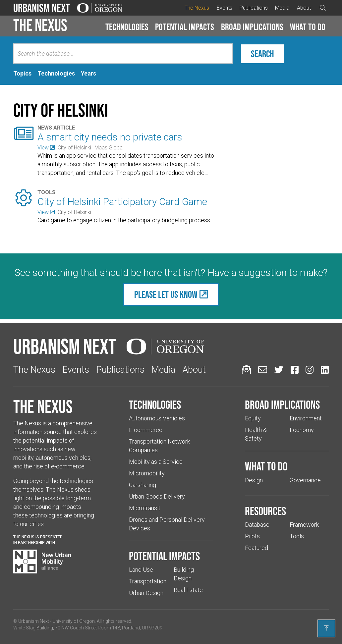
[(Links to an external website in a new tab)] (46, 148)
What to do (308, 27)
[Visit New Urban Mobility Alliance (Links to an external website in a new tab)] (42, 562)
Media (282, 8)
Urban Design (146, 593)
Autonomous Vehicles (157, 418)
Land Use (141, 570)
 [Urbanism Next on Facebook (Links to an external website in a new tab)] (295, 370)
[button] (127, 27)
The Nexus (197, 8)
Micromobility (147, 473)
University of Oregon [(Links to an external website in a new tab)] (74, 621)
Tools (297, 536)
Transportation (148, 581)
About (304, 8)
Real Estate (188, 590)
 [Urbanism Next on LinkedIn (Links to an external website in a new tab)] (325, 370)
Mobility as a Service (156, 462)
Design (254, 480)
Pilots (252, 536)
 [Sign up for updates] (246, 370)
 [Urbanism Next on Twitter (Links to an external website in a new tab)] (279, 370)
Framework (304, 525)
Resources (265, 511)
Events (225, 8)
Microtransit (145, 508)
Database (257, 525)
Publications (254, 8)
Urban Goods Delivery (157, 496)
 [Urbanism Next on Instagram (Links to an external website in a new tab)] (310, 370)
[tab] (22, 74)
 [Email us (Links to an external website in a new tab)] (263, 370)
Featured (256, 548)
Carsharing (142, 485)
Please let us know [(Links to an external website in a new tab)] (166, 294)
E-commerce (146, 430)
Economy (302, 430)
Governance (305, 480)
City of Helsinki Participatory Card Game (122, 202)
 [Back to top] (326, 628)
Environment (306, 418)
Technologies (127, 27)
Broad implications (252, 27)
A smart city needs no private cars (110, 137)
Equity (253, 418)
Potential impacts (185, 27)
